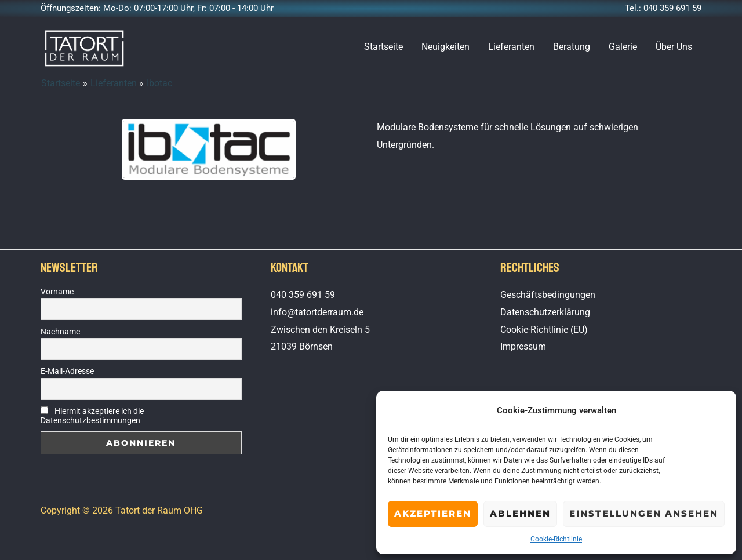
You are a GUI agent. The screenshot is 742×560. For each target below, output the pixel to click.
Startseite (383, 47)
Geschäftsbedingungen (548, 295)
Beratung (572, 47)
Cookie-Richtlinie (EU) (544, 330)
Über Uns (674, 47)
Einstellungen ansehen (644, 513)
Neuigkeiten (445, 47)
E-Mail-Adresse (67, 371)
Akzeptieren (433, 513)
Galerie (623, 47)
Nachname (60, 332)
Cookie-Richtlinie (556, 539)
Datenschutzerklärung (545, 312)
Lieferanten (511, 47)
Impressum (523, 346)
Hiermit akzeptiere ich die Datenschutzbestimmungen (92, 416)
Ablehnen (520, 513)
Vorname (57, 292)
